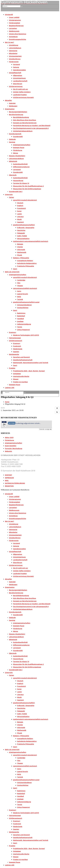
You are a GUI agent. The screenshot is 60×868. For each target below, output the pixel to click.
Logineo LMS (10, 388)
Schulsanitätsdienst (24, 305)
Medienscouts (14, 31)
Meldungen (13, 106)
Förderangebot (15, 23)
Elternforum (18, 84)
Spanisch (20, 222)
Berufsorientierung (16, 114)
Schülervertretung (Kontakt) (23, 97)
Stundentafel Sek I (16, 191)
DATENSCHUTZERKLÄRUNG (15, 483)
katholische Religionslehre (27, 263)
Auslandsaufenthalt (20, 164)
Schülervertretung (16, 86)
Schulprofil (9, 14)
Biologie (20, 244)
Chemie (20, 247)
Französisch (22, 208)
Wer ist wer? (9, 42)
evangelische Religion (25, 261)
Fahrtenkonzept (15, 338)
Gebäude (12, 139)
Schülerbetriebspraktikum (23, 131)
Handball (20, 319)
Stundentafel (18, 136)
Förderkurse (18, 150)
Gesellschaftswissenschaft (23, 360)
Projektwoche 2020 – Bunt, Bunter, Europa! (29, 371)
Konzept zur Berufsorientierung (25, 123)
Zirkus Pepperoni (23, 330)
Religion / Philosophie (21, 258)
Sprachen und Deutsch (21, 357)
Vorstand (16, 64)
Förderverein (14, 62)
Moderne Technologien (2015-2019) (26, 335)
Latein (19, 214)
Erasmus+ (13, 332)
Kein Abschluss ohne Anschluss (25, 120)
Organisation (10, 109)
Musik (19, 219)
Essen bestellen (11, 446)
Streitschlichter (23, 308)
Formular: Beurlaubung (13, 448)
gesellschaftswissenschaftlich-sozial (26, 302)
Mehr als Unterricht (12, 272)
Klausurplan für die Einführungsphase (27, 189)
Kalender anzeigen (45, 429)
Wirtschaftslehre (23, 239)
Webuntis (8, 451)
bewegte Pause (19, 147)
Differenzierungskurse (21, 167)
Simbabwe (17, 374)
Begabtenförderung (16, 26)
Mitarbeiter (13, 53)
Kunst (19, 211)
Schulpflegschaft (15, 73)
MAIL (7, 480)
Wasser (16, 379)
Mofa (19, 297)
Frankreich (17, 346)
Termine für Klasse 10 (21, 183)
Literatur (20, 217)
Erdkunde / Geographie (26, 228)
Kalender (12, 103)
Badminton (21, 313)
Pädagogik (21, 233)
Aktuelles (8, 100)
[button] (57, 412)
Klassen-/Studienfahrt (17, 156)
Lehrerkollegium (15, 48)
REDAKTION (9, 486)
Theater (20, 286)
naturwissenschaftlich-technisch (25, 288)
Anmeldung (13, 37)
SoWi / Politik (22, 236)
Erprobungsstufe (15, 134)
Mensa (16, 153)
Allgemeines (18, 75)
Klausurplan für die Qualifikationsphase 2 (28, 186)
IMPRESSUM (9, 478)
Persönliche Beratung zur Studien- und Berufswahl (32, 125)
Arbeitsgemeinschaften (22, 145)
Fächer (11, 197)
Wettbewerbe (14, 354)
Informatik (21, 250)
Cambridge (21, 280)
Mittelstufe (13, 161)
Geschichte (21, 230)
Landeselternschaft (20, 81)
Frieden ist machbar (20, 382)
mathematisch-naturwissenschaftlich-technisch (31, 241)
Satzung (16, 67)
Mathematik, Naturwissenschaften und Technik (31, 363)
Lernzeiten (13, 28)
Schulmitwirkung (19, 78)
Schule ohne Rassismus (18, 34)
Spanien (16, 352)
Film (19, 283)
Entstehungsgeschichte (18, 39)
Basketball (21, 316)
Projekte (12, 368)
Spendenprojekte (19, 70)
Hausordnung (18, 180)
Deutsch (20, 203)
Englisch (20, 206)
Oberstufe (13, 175)
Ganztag (12, 142)
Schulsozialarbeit (15, 56)
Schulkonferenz (15, 59)
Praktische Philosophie (26, 266)
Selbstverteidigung (24, 324)
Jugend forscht (23, 294)
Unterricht (9, 194)
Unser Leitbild (14, 17)
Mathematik (22, 252)
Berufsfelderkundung (21, 117)
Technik (20, 299)
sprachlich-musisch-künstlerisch (25, 200)
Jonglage (20, 321)
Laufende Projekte (20, 95)
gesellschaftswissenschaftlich (24, 225)
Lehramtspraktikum (16, 158)
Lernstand (17, 169)
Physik (20, 255)
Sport (15, 269)
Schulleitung (14, 45)
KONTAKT (8, 475)
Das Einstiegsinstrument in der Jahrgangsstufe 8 (31, 128)
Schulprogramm (15, 20)
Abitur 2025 (9, 437)
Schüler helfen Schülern (22, 92)
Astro (19, 291)
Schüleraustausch (16, 341)
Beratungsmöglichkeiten (18, 112)
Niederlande (18, 349)
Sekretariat (13, 51)
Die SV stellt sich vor (20, 89)
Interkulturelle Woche (21, 376)
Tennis (20, 327)
